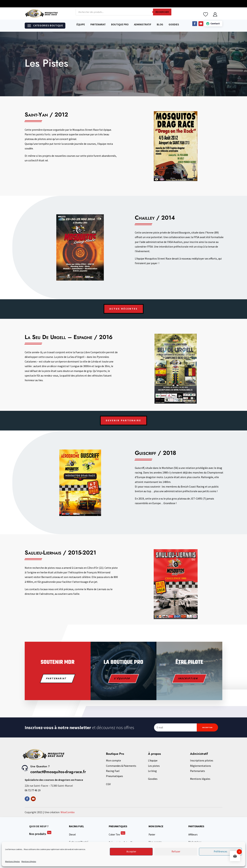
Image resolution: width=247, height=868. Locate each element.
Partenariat (98, 24)
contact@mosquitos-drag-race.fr (58, 772)
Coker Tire (117, 835)
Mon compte (113, 760)
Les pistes (154, 766)
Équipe (81, 24)
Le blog (152, 771)
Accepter (131, 851)
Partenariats (198, 771)
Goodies (174, 24)
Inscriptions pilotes (202, 760)
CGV (108, 784)
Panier (152, 835)
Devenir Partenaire (123, 420)
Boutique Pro (120, 24)
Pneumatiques (114, 776)
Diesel (72, 835)
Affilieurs (193, 835)
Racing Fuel (113, 771)
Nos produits (40, 834)
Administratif (143, 24)
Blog (160, 24)
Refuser (176, 851)
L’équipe (153, 760)
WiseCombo (68, 812)
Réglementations (201, 766)
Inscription (188, 678)
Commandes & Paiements (121, 766)
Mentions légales (12, 861)
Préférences (220, 851)
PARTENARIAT (56, 678)
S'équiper (122, 678)
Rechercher (162, 12)
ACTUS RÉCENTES (124, 309)
